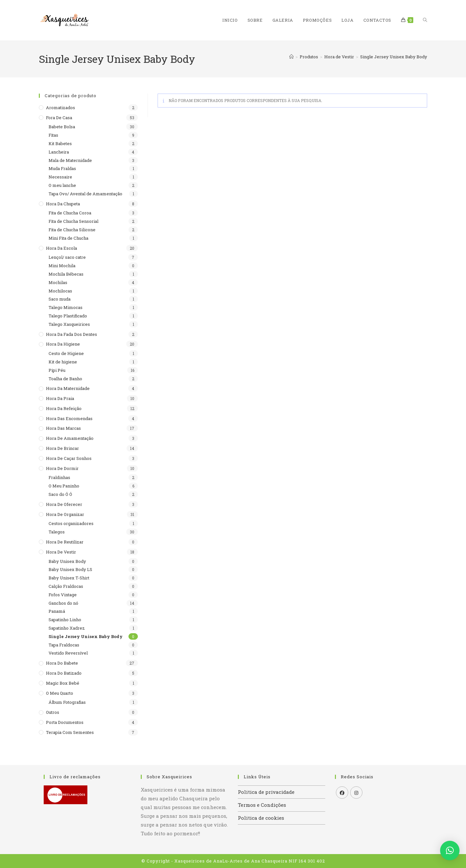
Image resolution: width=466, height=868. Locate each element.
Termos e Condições (262, 805)
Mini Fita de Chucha (68, 238)
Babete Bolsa (62, 127)
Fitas (53, 135)
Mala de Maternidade (70, 160)
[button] (450, 851)
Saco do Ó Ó (60, 494)
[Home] (291, 57)
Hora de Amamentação (70, 438)
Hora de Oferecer (64, 504)
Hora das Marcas (63, 428)
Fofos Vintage (63, 595)
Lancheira (59, 152)
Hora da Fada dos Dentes (72, 334)
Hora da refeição (64, 408)
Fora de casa (59, 118)
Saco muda (60, 299)
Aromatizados (61, 108)
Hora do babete (62, 663)
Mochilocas (60, 291)
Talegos (57, 532)
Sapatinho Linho (65, 620)
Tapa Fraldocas (64, 645)
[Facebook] (342, 793)
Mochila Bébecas (66, 274)
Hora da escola (61, 248)
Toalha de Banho (65, 379)
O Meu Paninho (64, 486)
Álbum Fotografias (67, 702)
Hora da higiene (63, 344)
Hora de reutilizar (65, 542)
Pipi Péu (57, 370)
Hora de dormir (62, 468)
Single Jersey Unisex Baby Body (394, 57)
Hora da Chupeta (63, 204)
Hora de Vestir (61, 552)
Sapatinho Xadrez (67, 628)
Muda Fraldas (62, 168)
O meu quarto (60, 693)
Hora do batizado (64, 673)
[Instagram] (356, 793)
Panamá (57, 611)
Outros (53, 712)
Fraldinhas (59, 477)
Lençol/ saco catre (67, 257)
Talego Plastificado (68, 316)
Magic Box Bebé (63, 683)
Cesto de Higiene (66, 353)
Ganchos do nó (63, 603)
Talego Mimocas (66, 307)
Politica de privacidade (266, 792)
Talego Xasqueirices (69, 324)
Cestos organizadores (71, 523)
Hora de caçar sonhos (69, 458)
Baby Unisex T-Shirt (69, 578)
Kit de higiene (63, 362)
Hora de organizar (65, 514)
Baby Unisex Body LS (70, 569)
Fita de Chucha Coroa (70, 213)
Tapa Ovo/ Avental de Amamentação (85, 194)
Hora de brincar (62, 448)
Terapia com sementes (70, 732)
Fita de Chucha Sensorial (73, 221)
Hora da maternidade (68, 388)
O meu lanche (62, 185)
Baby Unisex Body (67, 561)
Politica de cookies (261, 818)
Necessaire (60, 177)
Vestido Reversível (68, 653)
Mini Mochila (62, 266)
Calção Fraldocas (66, 586)
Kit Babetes (60, 143)
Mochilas (58, 282)
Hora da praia (60, 398)
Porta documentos (65, 722)
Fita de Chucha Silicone (72, 230)
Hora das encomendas (69, 418)
